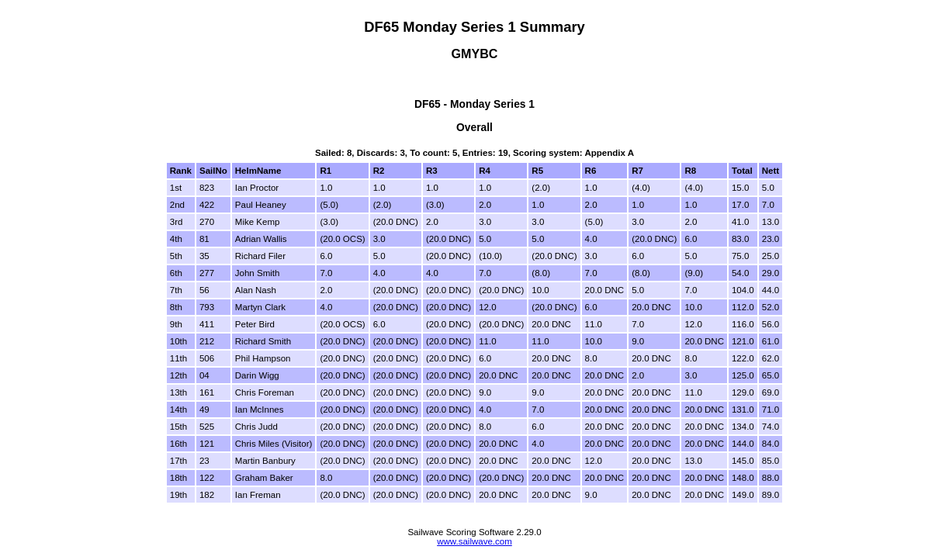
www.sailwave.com (474, 541)
